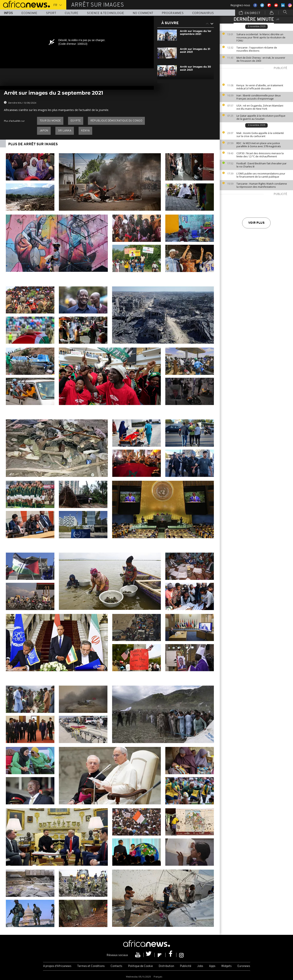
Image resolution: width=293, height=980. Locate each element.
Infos (8, 13)
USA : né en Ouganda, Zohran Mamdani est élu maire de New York (260, 107)
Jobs (200, 966)
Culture (72, 13)
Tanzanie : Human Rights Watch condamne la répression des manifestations (262, 185)
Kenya (85, 131)
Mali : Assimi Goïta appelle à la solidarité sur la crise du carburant (260, 135)
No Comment (143, 13)
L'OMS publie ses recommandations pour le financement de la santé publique (261, 175)
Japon (44, 131)
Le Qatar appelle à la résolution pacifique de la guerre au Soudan (261, 117)
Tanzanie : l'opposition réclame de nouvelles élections (257, 49)
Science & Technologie (106, 13)
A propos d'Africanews (57, 966)
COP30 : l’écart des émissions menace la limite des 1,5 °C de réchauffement (260, 155)
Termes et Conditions (91, 966)
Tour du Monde (50, 121)
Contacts (116, 966)
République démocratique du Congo (116, 121)
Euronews (244, 966)
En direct (250, 13)
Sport (51, 13)
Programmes (173, 13)
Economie (29, 13)
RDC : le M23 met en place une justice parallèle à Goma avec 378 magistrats (259, 145)
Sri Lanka (65, 131)
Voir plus (256, 223)
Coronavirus (203, 13)
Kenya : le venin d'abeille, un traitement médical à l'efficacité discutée (260, 87)
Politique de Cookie (140, 966)
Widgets (226, 966)
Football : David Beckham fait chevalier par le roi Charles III (262, 165)
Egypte (76, 121)
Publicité (186, 966)
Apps (212, 966)
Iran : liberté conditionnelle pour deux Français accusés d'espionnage (259, 97)
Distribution (166, 966)
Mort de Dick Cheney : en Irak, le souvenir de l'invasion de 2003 (261, 59)
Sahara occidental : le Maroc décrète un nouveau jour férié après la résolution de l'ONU (261, 37)
